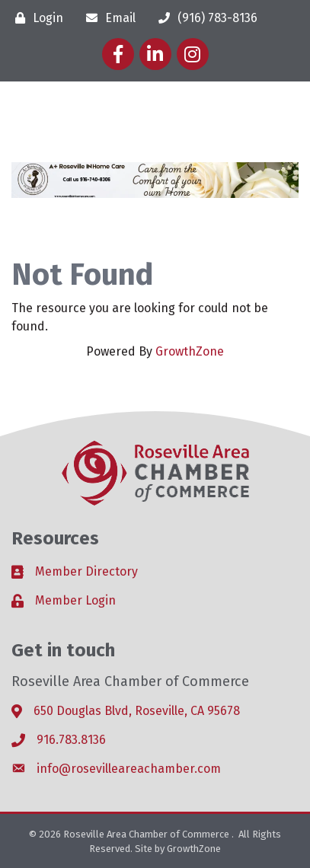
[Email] (107, 18)
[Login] (35, 18)
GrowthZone (190, 351)
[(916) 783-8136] (204, 18)
